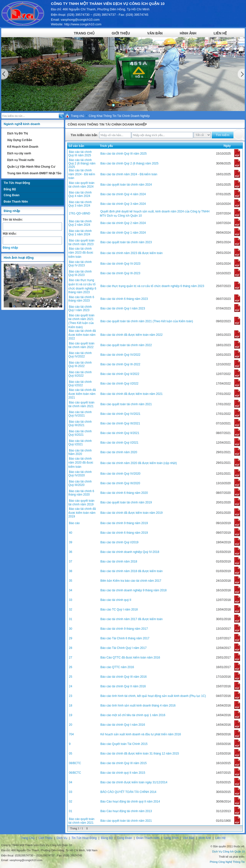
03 (70, 792)
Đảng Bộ (10, 189)
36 (70, 552)
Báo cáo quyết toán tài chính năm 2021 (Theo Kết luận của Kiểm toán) (81, 321)
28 (70, 648)
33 (70, 600)
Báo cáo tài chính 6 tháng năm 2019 (124, 533)
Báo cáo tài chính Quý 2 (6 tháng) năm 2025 (82, 163)
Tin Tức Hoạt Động (17, 183)
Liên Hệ (220, 33)
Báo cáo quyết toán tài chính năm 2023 (81, 242)
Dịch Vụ (62, 838)
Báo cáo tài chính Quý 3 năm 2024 (80, 204)
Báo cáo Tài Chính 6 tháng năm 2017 (125, 638)
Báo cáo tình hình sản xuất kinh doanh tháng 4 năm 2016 (138, 706)
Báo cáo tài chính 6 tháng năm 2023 (81, 299)
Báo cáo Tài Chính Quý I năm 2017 (123, 648)
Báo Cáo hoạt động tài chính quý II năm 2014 (130, 802)
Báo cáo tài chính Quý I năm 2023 (80, 308)
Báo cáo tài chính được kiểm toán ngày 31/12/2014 (134, 782)
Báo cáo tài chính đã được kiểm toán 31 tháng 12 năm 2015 (140, 754)
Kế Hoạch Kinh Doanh (23, 147)
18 (70, 706)
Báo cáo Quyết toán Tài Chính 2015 (124, 744)
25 (70, 677)
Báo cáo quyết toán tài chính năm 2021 (81, 404)
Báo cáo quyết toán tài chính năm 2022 (81, 345)
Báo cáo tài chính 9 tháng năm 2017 (124, 629)
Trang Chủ (84, 33)
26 (70, 667)
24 (70, 686)
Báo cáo (74, 523)
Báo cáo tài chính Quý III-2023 (80, 273)
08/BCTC (75, 763)
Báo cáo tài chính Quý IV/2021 (80, 414)
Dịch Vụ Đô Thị (17, 133)
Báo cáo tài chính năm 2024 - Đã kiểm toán (82, 174)
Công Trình (171, 838)
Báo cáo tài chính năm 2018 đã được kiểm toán (131, 571)
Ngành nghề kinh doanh (22, 124)
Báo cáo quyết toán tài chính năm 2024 (81, 185)
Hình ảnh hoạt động (19, 258)
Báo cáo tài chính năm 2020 (119, 452)
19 (70, 715)
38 (70, 571)
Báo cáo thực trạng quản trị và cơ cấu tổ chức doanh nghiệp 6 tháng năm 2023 (152, 286)
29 (70, 638)
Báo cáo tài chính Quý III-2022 (80, 364)
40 (70, 533)
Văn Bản (155, 33)
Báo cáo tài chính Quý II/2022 (80, 374)
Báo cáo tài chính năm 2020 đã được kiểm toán (81, 463)
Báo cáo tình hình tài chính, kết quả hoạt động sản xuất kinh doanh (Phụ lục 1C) (153, 696)
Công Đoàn (12, 195)
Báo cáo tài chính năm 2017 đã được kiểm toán (131, 619)
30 (70, 629)
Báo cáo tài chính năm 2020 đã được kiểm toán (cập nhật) (139, 463)
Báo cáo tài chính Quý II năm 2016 (123, 686)
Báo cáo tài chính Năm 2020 (80, 452)
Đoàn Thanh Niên (16, 202)
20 (70, 725)
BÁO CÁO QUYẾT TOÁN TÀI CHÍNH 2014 (128, 792)
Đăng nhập (10, 248)
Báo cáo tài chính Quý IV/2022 (80, 355)
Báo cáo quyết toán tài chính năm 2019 (81, 503)
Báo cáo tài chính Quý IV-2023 (80, 264)
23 (70, 696)
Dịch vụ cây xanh (19, 153)
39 (70, 542)
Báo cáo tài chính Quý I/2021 (80, 443)
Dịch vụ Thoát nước (21, 160)
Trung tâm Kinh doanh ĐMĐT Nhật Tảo (34, 173)
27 (70, 658)
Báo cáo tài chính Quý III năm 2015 (123, 763)
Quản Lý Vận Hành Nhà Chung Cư (31, 167)
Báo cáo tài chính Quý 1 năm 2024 (80, 233)
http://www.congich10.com (83, 24)
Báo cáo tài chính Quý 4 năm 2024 (80, 194)
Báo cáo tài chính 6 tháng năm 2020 (81, 493)
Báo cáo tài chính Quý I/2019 (119, 542)
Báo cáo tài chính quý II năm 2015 (123, 773)
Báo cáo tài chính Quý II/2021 (80, 433)
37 (70, 562)
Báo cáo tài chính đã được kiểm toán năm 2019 (82, 513)
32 (70, 610)
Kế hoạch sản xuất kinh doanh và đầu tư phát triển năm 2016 (141, 734)
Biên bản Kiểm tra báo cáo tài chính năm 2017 (131, 581)
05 (70, 754)
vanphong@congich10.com (80, 20)
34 (70, 590)
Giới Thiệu (121, 33)
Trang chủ (77, 116)
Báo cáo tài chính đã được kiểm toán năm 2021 (82, 394)
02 (70, 802)
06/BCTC (75, 773)
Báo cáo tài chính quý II (116, 600)
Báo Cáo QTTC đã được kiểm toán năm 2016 (130, 658)
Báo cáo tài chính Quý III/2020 (80, 483)
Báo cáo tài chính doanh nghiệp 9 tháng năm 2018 (133, 590)
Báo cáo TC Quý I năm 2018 (119, 610)
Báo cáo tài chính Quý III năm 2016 (123, 677)
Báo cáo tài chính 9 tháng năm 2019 (124, 523)
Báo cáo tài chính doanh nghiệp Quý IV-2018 (130, 552)
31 (70, 619)
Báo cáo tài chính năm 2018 (119, 562)
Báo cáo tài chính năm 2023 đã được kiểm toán (81, 253)
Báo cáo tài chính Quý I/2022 (80, 384)
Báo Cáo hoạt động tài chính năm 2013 (126, 811)
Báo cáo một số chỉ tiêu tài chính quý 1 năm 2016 (133, 715)
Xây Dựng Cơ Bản (20, 140)
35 (70, 581)
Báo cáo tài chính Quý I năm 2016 (123, 725)
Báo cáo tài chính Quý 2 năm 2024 (80, 223)
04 (70, 782)
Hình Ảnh (188, 33)
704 (71, 734)
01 (70, 811)
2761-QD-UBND (80, 213)
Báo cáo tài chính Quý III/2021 (80, 423)
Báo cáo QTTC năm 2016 (117, 667)
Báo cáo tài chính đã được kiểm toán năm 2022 (82, 335)
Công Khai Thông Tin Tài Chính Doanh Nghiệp (119, 116)
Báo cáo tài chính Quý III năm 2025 (80, 154)
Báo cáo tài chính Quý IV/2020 (80, 474)
